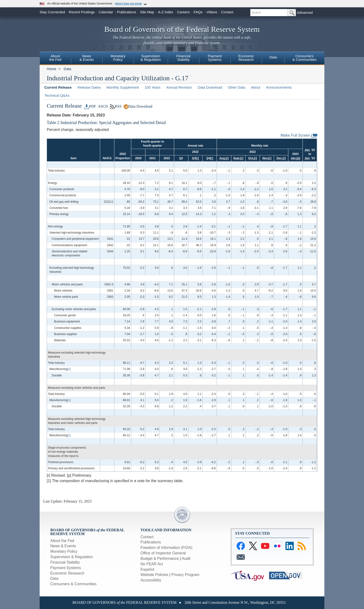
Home (51, 69)
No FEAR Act (152, 564)
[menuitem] (55, 58)
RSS (116, 106)
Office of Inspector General (163, 553)
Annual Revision (179, 87)
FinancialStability (183, 58)
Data (273, 57)
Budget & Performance (160, 559)
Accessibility (151, 580)
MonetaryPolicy (118, 58)
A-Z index (166, 12)
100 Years (153, 87)
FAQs (198, 12)
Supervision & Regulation (72, 557)
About (255, 87)
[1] (69, 369)
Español (147, 569)
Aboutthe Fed (55, 58)
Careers (183, 12)
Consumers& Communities (304, 58)
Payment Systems (66, 568)
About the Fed (62, 541)
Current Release (58, 87)
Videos (212, 12)
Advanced (305, 12)
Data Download (210, 87)
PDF (90, 106)
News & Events (87, 58)
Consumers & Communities (73, 584)
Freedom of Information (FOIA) (166, 548)
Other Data (236, 87)
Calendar (106, 12)
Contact (227, 12)
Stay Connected (52, 12)
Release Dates (89, 87)
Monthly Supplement (123, 87)
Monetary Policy (64, 551)
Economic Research (67, 573)
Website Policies (154, 575)
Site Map (147, 12)
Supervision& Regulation (151, 58)
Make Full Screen (299, 136)
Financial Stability (65, 562)
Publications (127, 12)
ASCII (102, 106)
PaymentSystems (215, 58)
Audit (186, 559)
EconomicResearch (246, 58)
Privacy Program (185, 575)
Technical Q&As (57, 95)
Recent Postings (82, 12)
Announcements (279, 87)
